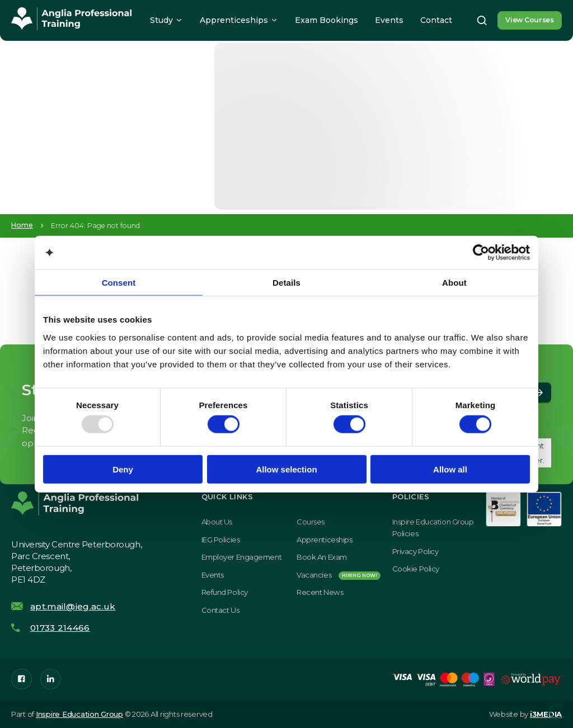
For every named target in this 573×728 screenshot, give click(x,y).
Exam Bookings (327, 20)
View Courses (530, 20)
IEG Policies (221, 540)
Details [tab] (286, 283)
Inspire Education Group (79, 714)
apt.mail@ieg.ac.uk (73, 606)
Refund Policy (225, 592)
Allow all (450, 469)
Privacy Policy (415, 551)
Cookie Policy (416, 569)
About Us (217, 522)
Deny (123, 469)
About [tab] (454, 283)
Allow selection (286, 469)
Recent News (320, 592)
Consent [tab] (119, 283)
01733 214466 (60, 628)
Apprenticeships (234, 20)
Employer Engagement (241, 557)
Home (22, 225)
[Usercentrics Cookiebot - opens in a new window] (481, 253)
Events (389, 20)
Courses (311, 522)
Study (161, 20)
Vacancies (339, 575)
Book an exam (322, 557)
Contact (436, 20)
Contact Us (220, 610)
